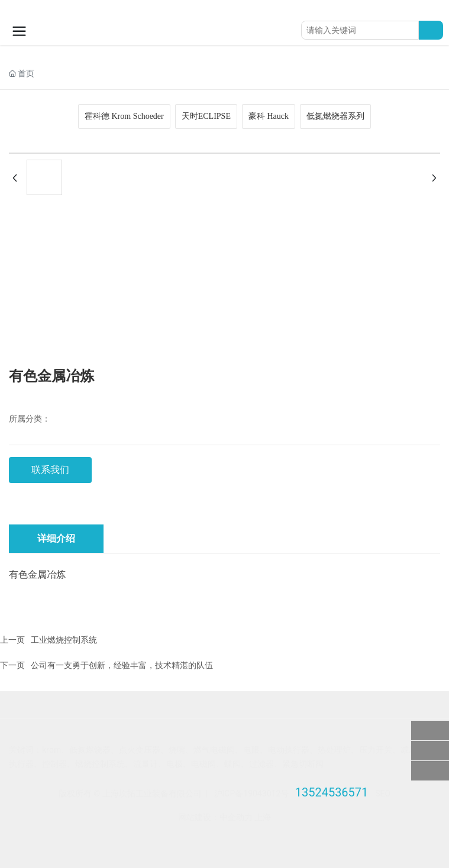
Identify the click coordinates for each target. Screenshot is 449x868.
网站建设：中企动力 (215, 817)
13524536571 (332, 792)
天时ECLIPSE (206, 116)
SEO (383, 793)
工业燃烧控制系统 (64, 640)
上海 (263, 817)
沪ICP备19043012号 (252, 793)
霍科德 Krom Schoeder (124, 116)
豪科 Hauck (269, 116)
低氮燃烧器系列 (335, 116)
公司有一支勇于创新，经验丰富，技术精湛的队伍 (122, 665)
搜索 (431, 30)
